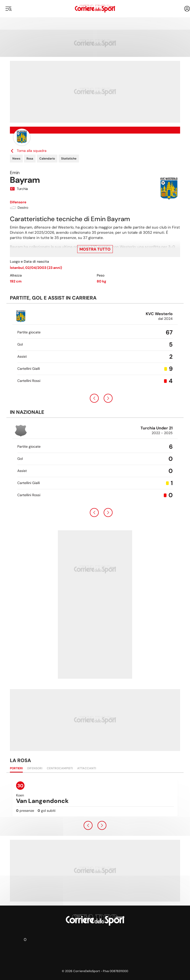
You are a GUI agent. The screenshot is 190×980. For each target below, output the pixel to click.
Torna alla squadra (28, 151)
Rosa (30, 159)
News (16, 159)
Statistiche (69, 159)
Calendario (47, 159)
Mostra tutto (95, 249)
